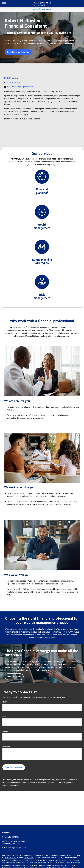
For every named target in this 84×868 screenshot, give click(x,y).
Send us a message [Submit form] (14, 767)
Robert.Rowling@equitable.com (20, 87)
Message (6, 746)
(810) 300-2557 (13, 82)
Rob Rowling (11, 78)
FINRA (26, 858)
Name (5, 702)
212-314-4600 (10, 858)
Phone (5, 732)
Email (5, 717)
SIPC (31, 858)
